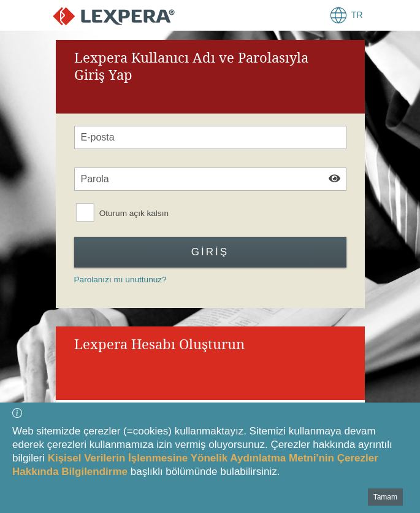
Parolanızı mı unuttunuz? (120, 280)
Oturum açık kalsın (133, 213)
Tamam (385, 497)
